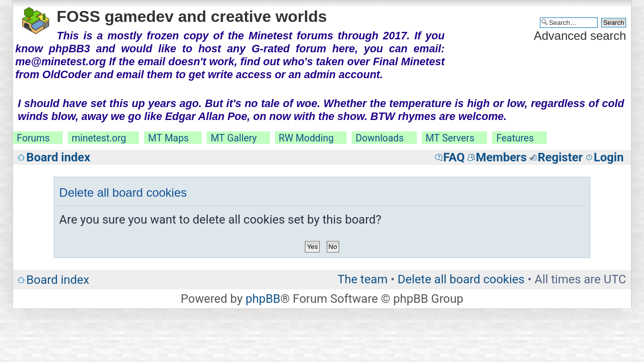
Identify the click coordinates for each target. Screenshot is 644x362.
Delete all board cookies (461, 279)
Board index (58, 157)
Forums (33, 138)
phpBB (263, 299)
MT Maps (168, 138)
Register (560, 157)
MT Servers (450, 138)
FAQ (454, 157)
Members (501, 157)
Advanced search (580, 36)
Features (515, 138)
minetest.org (99, 138)
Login (609, 157)
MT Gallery (234, 138)
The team (362, 279)
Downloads (380, 138)
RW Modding (306, 138)
